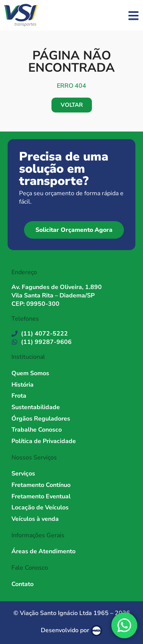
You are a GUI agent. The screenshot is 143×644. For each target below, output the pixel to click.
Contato (22, 584)
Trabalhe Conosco (37, 430)
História (22, 385)
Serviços (23, 474)
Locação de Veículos (40, 507)
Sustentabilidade (36, 407)
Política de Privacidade (44, 441)
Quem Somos (30, 373)
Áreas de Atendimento (43, 551)
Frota (19, 396)
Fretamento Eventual (41, 496)
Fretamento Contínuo (41, 485)
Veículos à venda (35, 519)
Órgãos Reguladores (41, 419)
